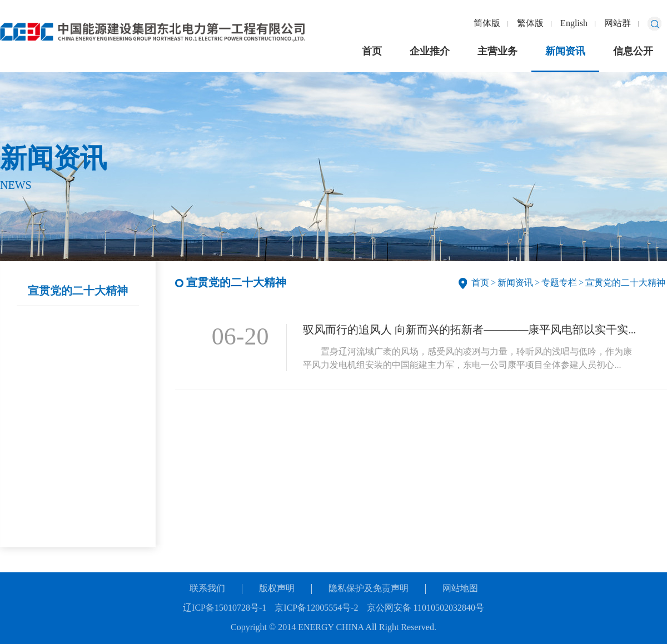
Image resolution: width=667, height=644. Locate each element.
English (574, 24)
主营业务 (497, 52)
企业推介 (430, 52)
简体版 (487, 24)
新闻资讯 (565, 52)
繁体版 (530, 24)
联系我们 (207, 589)
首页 (372, 52)
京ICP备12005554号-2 (316, 608)
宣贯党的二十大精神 (78, 291)
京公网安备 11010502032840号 (425, 608)
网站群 (618, 24)
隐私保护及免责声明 (369, 589)
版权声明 (277, 589)
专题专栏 (559, 283)
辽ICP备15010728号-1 (225, 608)
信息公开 (633, 52)
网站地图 (460, 589)
